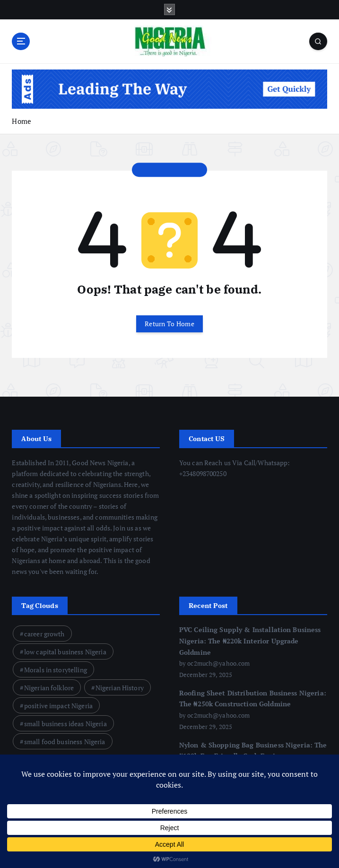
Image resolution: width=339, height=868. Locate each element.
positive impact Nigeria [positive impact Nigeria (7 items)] (58, 706)
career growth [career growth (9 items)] (44, 634)
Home (22, 121)
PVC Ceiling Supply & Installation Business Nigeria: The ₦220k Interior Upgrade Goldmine (250, 641)
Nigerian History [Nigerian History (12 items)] (120, 688)
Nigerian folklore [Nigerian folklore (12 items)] (49, 688)
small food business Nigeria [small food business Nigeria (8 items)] (65, 742)
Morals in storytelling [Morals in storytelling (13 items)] (56, 670)
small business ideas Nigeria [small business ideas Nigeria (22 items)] (65, 724)
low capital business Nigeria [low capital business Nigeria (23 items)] (65, 652)
